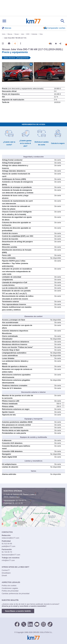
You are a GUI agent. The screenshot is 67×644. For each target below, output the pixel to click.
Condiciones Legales (10, 588)
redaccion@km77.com (10, 538)
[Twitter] (24, 624)
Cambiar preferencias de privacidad (16, 593)
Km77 (33, 21)
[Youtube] (37, 624)
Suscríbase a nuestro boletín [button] (18, 611)
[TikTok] (50, 624)
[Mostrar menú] (4, 21)
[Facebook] (17, 624)
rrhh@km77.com (8, 560)
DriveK (4, 576)
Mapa (17, 497)
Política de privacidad (10, 591)
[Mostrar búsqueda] (63, 21)
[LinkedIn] (30, 624)
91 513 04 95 (18, 503)
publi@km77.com (9, 546)
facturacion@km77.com (11, 555)
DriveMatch (6, 573)
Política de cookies (9, 586)
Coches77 (6, 570)
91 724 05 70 (21, 500)
